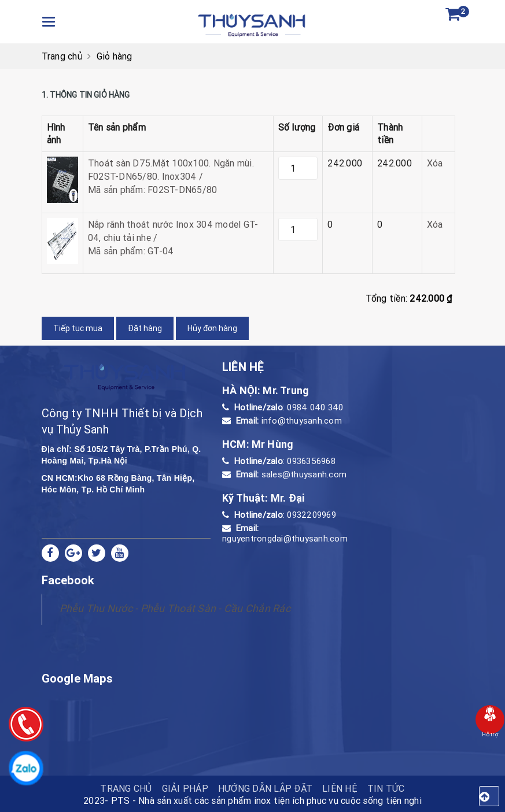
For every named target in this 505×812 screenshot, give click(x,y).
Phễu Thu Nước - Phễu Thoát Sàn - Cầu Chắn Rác (175, 608)
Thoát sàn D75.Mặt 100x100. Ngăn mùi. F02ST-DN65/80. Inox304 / (178, 177)
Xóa (435, 163)
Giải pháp (185, 788)
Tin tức (386, 788)
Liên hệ (340, 788)
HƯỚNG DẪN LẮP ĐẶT (265, 788)
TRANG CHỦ (126, 788)
